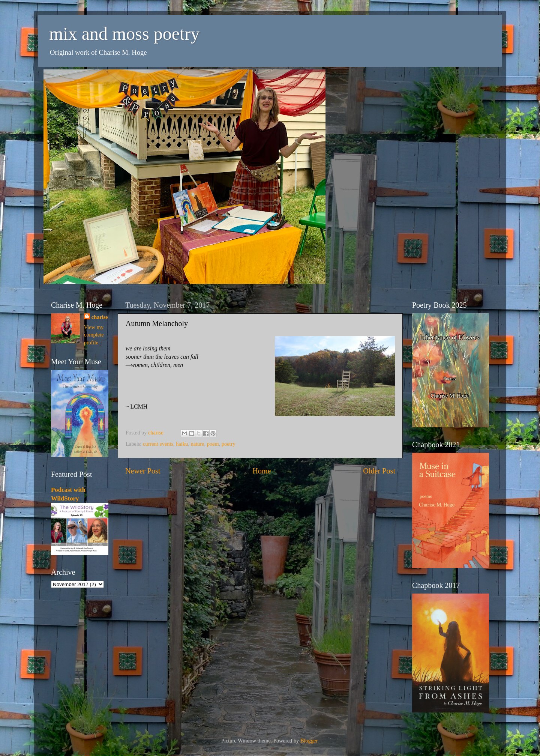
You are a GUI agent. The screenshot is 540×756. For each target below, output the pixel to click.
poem (213, 444)
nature (197, 444)
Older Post (379, 471)
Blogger (309, 741)
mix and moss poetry (124, 34)
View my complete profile (94, 335)
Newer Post (143, 471)
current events (158, 444)
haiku (182, 444)
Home (262, 471)
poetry (229, 444)
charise (100, 317)
